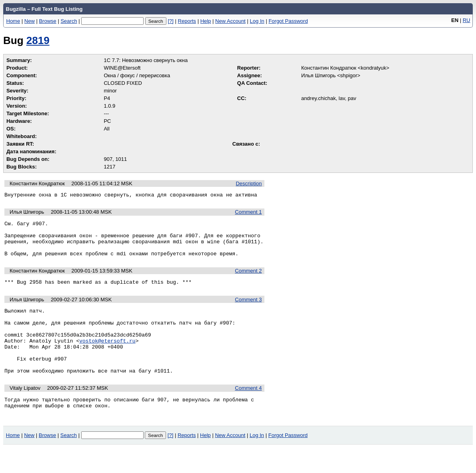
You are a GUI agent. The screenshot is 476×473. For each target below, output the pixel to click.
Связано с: (246, 144)
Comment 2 (248, 279)
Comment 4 (248, 411)
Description (249, 183)
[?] (170, 21)
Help (206, 21)
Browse (47, 21)
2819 (38, 40)
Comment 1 (248, 213)
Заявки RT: (20, 144)
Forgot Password (288, 21)
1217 (109, 167)
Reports (187, 21)
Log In (257, 21)
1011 (121, 159)
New (30, 21)
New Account (230, 21)
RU (467, 20)
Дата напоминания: (31, 151)
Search (69, 21)
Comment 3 (248, 309)
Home (13, 21)
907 (108, 159)
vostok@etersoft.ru (107, 357)
